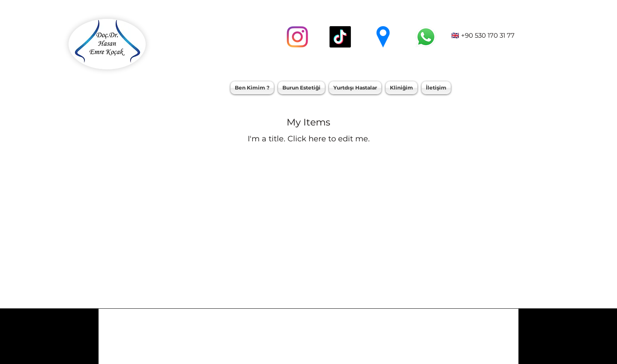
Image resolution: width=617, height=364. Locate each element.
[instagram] (297, 37)
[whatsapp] (426, 37)
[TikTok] (340, 37)
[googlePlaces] (383, 37)
